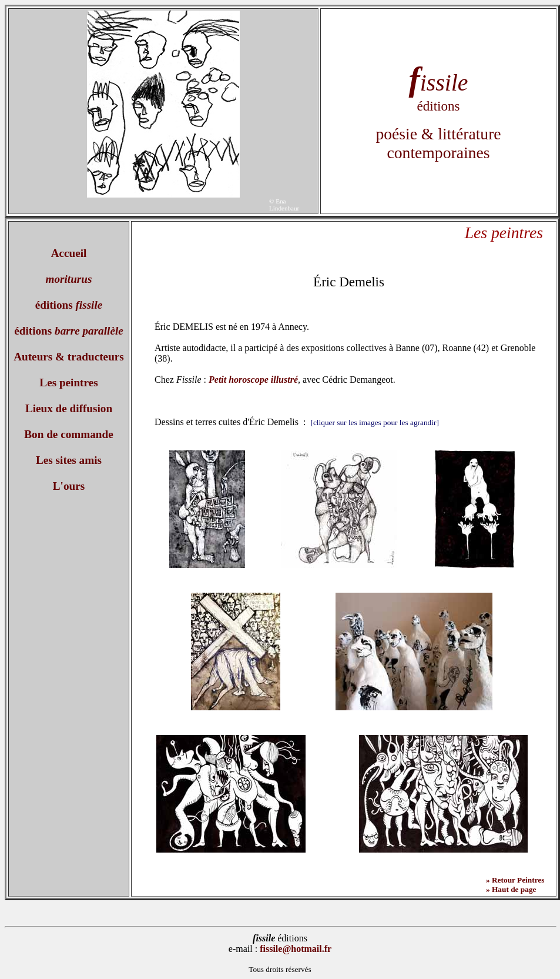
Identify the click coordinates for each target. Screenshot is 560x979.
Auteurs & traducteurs (69, 357)
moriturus (69, 279)
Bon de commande (68, 434)
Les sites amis (69, 460)
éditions (69, 305)
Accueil (69, 253)
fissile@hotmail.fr (296, 949)
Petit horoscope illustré (253, 380)
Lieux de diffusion (69, 408)
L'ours (69, 486)
